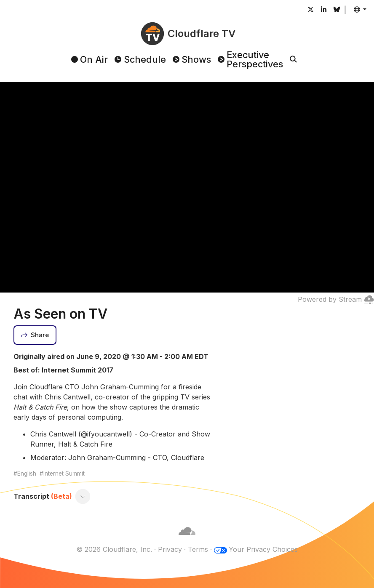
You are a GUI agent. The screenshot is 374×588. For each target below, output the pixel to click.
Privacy (170, 549)
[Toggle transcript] (83, 497)
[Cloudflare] (187, 539)
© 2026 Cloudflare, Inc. (114, 549)
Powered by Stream (336, 299)
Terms (198, 549)
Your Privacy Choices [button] (263, 549)
